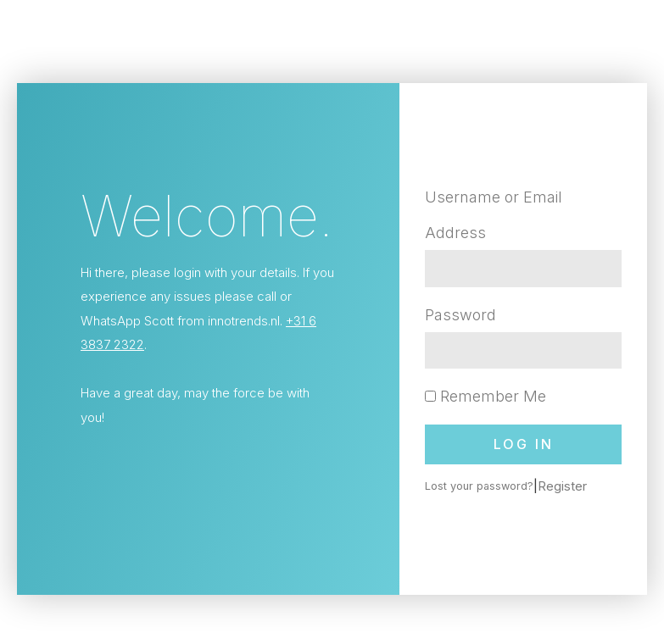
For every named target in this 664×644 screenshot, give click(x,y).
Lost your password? (479, 486)
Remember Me (485, 396)
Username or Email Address (494, 214)
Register (562, 486)
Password (460, 315)
